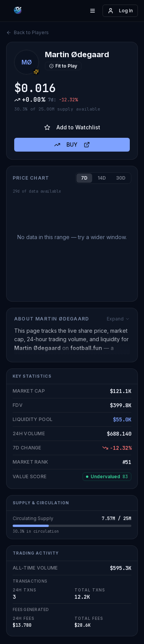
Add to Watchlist (72, 127)
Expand (118, 319)
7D (84, 178)
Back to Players (27, 32)
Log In (120, 11)
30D (121, 178)
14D (102, 178)
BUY (72, 144)
